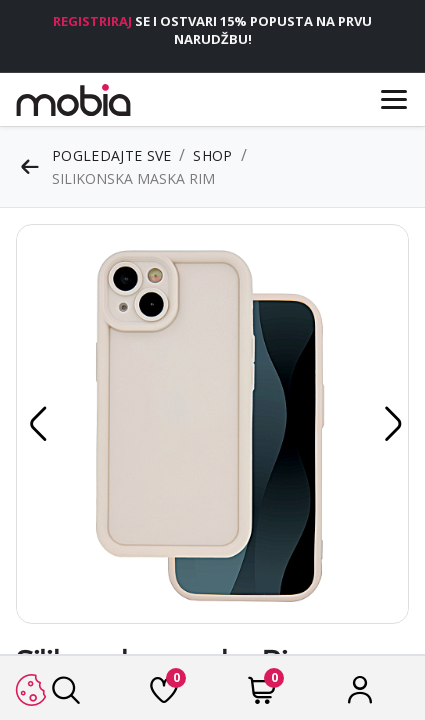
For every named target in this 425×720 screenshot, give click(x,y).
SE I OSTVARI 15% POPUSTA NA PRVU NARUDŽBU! (212, 30)
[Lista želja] (164, 695)
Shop (212, 155)
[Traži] (66, 695)
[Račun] (360, 695)
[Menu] (394, 99)
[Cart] (262, 695)
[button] (35, 424)
